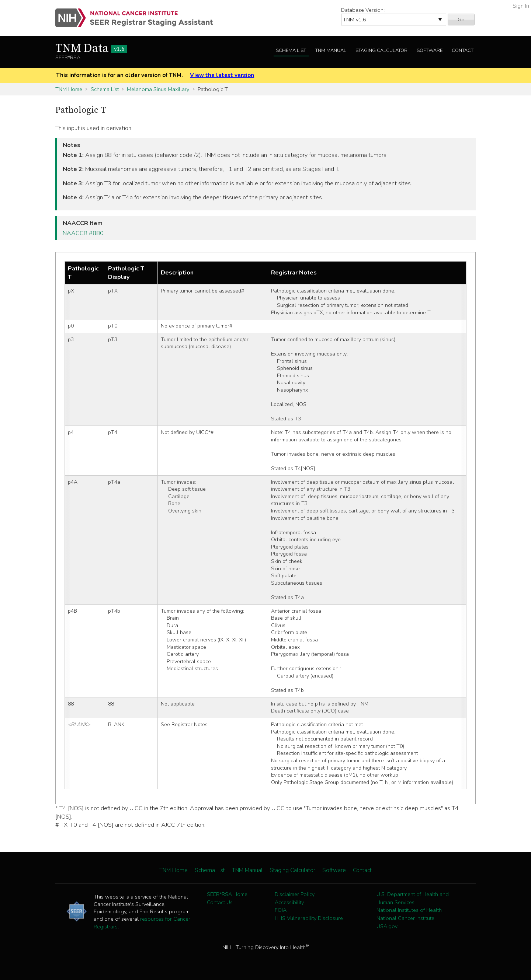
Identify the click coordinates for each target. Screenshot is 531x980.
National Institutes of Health (409, 910)
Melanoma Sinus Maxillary (158, 89)
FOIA (281, 910)
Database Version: (363, 10)
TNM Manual (331, 50)
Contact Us (220, 902)
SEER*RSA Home (227, 894)
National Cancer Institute (405, 918)
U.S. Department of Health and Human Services (413, 898)
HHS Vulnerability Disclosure (309, 918)
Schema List (291, 50)
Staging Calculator (381, 50)
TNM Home (69, 89)
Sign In (521, 6)
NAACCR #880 (83, 233)
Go (461, 20)
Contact (463, 50)
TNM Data (91, 49)
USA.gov (387, 926)
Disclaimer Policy (295, 894)
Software (430, 50)
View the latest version (222, 75)
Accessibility (289, 902)
